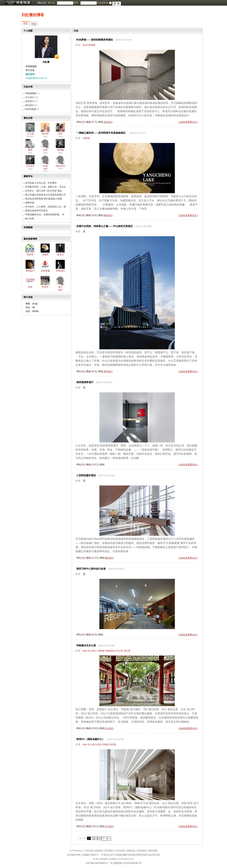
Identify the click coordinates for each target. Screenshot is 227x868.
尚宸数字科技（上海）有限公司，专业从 (46, 187)
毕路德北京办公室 (86, 645)
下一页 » (106, 838)
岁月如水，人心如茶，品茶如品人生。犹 (46, 207)
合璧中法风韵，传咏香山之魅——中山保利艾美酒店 (105, 226)
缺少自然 (30, 219)
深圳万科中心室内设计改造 (91, 569)
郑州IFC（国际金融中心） (91, 739)
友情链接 (142, 851)
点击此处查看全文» (188, 122)
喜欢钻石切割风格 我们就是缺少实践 (44, 199)
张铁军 (30, 255)
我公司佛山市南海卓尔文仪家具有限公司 (46, 195)
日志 (34, 24)
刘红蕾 (127, 651)
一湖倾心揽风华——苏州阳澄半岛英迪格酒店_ (102, 133)
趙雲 (30, 150)
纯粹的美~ (30, 203)
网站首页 (42, 3)
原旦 (60, 134)
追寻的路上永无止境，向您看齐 (41, 183)
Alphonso (60, 166)
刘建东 (45, 255)
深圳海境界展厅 (85, 382)
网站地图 (153, 851)
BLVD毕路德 (89, 45)
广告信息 (88, 851)
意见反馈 (120, 851)
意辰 (30, 287)
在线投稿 (98, 851)
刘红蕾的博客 (33, 15)
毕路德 (86, 138)
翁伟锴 (60, 150)
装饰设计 (30, 271)
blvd (85, 651)
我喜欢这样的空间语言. (37, 211)
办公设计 (30, 97)
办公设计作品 (94, 745)
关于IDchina (76, 851)
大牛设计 (30, 166)
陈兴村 (45, 134)
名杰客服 (45, 271)
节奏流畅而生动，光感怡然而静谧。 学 (45, 215)
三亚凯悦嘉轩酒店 (86, 475)
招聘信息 (131, 851)
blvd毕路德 (31, 109)
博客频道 (18, 3)
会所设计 (30, 101)
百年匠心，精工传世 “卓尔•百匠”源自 (44, 191)
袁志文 (60, 255)
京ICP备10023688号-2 (97, 863)
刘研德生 (60, 271)
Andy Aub (45, 167)
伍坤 (45, 150)
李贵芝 (45, 287)
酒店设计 (30, 105)
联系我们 (109, 851)
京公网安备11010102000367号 (126, 863)
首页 (25, 24)
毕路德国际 (31, 93)
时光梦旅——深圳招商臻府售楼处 (95, 40)
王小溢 (30, 134)
